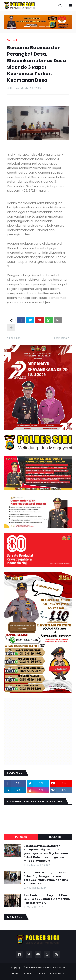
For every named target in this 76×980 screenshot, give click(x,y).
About (27, 973)
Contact (40, 973)
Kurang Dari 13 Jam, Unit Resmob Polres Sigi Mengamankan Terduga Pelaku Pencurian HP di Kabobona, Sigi (47, 878)
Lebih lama (60, 338)
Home (16, 973)
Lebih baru (15, 338)
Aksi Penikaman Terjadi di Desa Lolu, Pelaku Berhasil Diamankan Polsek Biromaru (47, 899)
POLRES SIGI (33, 968)
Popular (21, 837)
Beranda (13, 40)
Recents (55, 837)
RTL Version (57, 973)
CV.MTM (60, 968)
